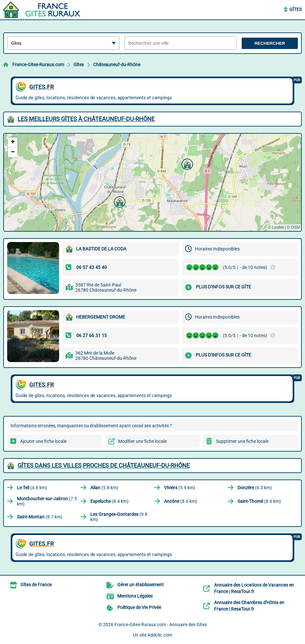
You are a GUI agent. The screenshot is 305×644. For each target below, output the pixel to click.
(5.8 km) (104, 488)
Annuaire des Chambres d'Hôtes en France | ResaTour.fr (249, 606)
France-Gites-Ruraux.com (38, 65)
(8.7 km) (40, 517)
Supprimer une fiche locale (242, 441)
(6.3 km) (255, 488)
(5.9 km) (180, 488)
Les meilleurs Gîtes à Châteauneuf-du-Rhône (86, 119)
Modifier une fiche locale (142, 441)
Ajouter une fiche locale (43, 441)
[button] (186, 164)
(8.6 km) (181, 501)
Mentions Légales (135, 596)
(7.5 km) (47, 501)
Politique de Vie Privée (139, 607)
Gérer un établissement (140, 585)
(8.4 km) (109, 501)
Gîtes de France (36, 585)
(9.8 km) (119, 517)
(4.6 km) (32, 488)
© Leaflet (276, 227)
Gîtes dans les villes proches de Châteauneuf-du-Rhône (104, 465)
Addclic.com (160, 635)
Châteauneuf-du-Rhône (117, 65)
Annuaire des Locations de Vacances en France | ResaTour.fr (254, 588)
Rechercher (270, 43)
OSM (295, 227)
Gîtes (296, 9)
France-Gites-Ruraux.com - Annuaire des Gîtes (161, 625)
